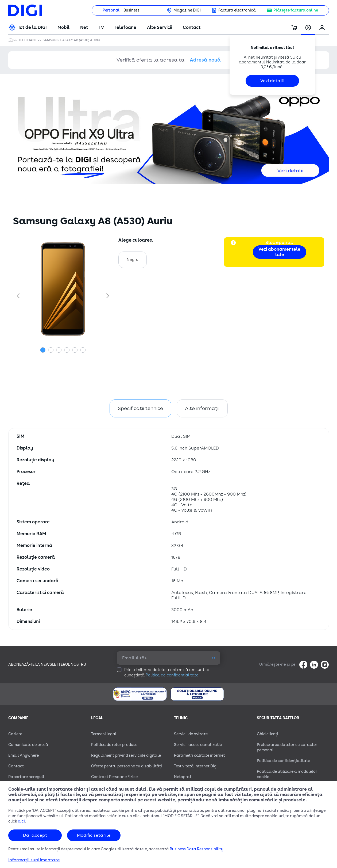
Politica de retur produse (114, 745)
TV (101, 28)
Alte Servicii (160, 28)
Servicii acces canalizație (198, 745)
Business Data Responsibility (197, 849)
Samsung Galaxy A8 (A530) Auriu (71, 40)
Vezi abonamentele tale (279, 252)
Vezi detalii (272, 81)
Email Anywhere (24, 755)
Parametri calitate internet (200, 755)
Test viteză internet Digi (196, 766)
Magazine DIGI (187, 10)
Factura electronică (237, 10)
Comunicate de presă (28, 745)
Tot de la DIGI (32, 28)
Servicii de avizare (191, 734)
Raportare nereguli (26, 777)
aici (21, 821)
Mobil (63, 28)
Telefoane (125, 28)
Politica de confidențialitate (172, 675)
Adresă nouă (205, 60)
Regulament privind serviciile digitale (126, 755)
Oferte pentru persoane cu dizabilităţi (127, 766)
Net (84, 28)
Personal (111, 10)
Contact (192, 28)
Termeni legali (104, 734)
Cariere (15, 734)
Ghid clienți (268, 734)
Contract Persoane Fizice (114, 777)
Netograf (183, 777)
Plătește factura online (296, 10)
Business (131, 10)
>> (214, 658)
